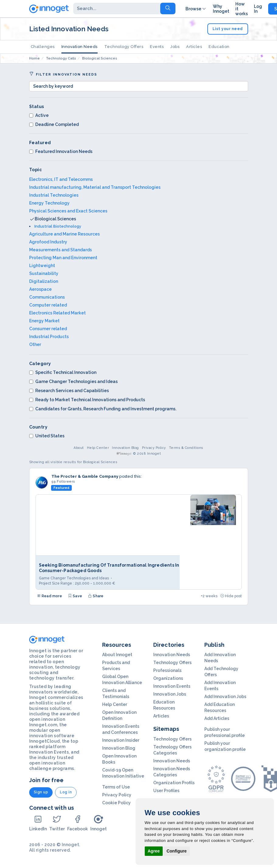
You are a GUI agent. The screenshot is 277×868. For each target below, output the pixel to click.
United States (47, 436)
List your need (228, 29)
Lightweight (42, 266)
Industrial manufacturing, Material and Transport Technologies (95, 187)
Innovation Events (172, 686)
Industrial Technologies (54, 195)
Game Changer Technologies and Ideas (73, 381)
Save (75, 596)
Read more (50, 596)
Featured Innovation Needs (61, 151)
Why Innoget (221, 9)
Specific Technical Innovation (63, 372)
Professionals (167, 670)
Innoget (99, 823)
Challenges (43, 47)
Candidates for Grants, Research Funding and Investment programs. (103, 409)
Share (96, 596)
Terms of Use (116, 787)
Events (157, 47)
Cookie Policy (116, 803)
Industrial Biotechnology (58, 226)
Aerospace (40, 289)
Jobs (175, 47)
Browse (196, 9)
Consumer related (48, 329)
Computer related (48, 305)
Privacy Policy (154, 448)
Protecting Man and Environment (63, 258)
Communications (47, 297)
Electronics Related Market (57, 313)
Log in (66, 792)
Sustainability (44, 273)
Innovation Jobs (170, 694)
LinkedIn (38, 823)
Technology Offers (124, 47)
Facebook (78, 823)
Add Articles (217, 718)
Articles (194, 47)
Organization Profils (174, 783)
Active (39, 115)
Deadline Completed (54, 124)
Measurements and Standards (61, 250)
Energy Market (44, 321)
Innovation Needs (80, 47)
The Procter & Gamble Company (85, 476)
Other (35, 344)
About (79, 448)
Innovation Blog (125, 448)
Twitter (57, 823)
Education (219, 47)
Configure (177, 851)
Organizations (168, 678)
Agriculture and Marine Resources (64, 234)
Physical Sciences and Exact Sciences (68, 211)
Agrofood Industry (48, 242)
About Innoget (117, 655)
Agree (154, 851)
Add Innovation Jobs (225, 697)
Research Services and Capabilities (69, 391)
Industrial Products (49, 337)
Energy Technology (49, 203)
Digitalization (44, 281)
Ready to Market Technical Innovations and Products (87, 400)
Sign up (41, 792)
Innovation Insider (121, 740)
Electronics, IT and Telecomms (61, 179)
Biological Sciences (55, 219)
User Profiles (166, 791)
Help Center (98, 448)
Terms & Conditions (186, 448)
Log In (258, 9)
